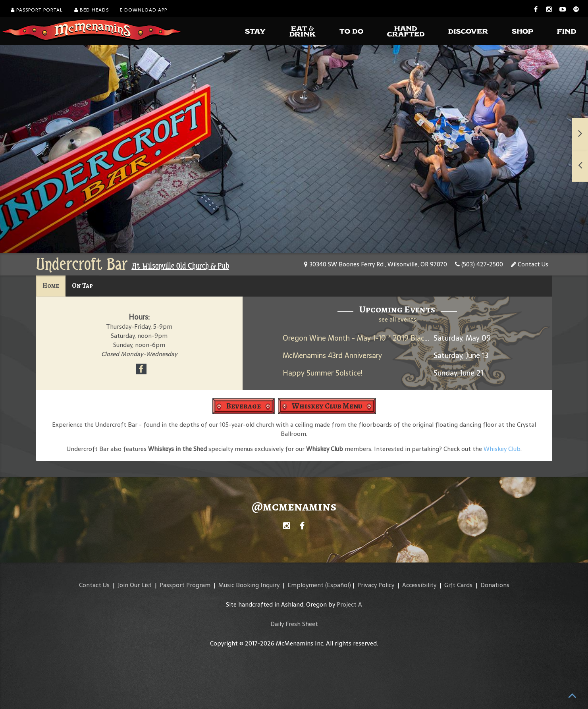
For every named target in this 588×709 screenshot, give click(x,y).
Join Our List (135, 585)
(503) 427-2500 (479, 264)
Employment (306, 585)
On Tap (82, 286)
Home (51, 286)
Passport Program (185, 585)
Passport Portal (37, 10)
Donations (495, 585)
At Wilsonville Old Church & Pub (180, 266)
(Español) (338, 585)
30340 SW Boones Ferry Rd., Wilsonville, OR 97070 (376, 264)
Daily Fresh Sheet (294, 624)
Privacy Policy (376, 585)
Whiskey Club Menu (327, 406)
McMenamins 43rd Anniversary (332, 355)
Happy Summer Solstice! (323, 373)
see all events (397, 319)
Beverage (244, 406)
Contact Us (530, 264)
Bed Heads (92, 10)
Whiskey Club (502, 449)
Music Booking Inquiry (249, 585)
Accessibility (419, 585)
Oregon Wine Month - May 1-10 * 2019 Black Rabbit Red (375, 338)
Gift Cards (458, 585)
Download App (144, 10)
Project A (349, 604)
